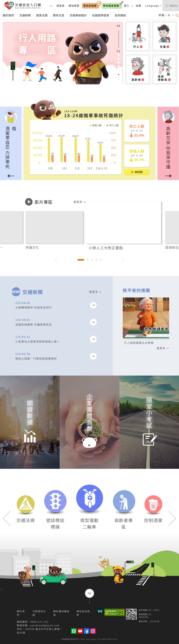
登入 (127, 6)
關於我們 (8, 15)
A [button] (169, 15)
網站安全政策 (83, 613)
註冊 (139, 6)
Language (152, 6)
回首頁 (61, 6)
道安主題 (42, 15)
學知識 (111, 6)
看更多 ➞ (80, 202)
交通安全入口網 (24, 6)
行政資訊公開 (39, 613)
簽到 (90, 6)
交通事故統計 (78, 15)
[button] (168, 144)
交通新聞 (25, 15)
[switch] (171, 6)
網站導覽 (74, 6)
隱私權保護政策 (61, 613)
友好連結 (120, 15)
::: (51, 6)
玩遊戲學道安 (101, 15)
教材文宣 (59, 15)
